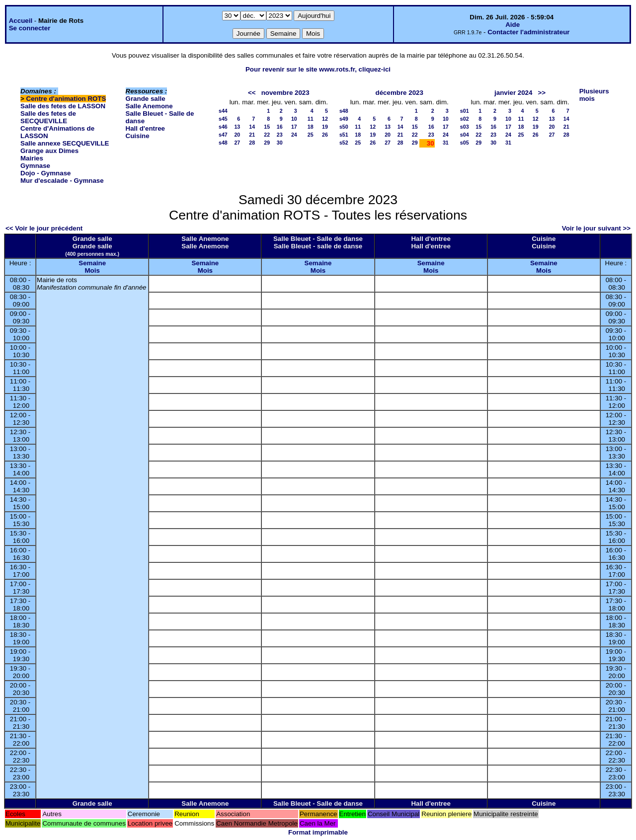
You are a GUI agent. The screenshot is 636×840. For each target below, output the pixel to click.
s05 (465, 143)
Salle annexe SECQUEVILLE (65, 143)
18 (311, 127)
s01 (465, 111)
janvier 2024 (513, 93)
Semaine (92, 263)
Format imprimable (318, 832)
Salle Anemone (149, 106)
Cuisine (138, 136)
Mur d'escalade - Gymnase (62, 181)
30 (280, 143)
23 (280, 135)
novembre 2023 (285, 93)
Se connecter (30, 28)
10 (294, 119)
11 (311, 119)
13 (237, 127)
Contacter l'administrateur (528, 32)
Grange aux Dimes (49, 151)
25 (311, 135)
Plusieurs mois (594, 95)
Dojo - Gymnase (45, 173)
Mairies (32, 158)
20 (237, 135)
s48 (223, 143)
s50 (344, 127)
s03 (465, 127)
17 (294, 127)
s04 (465, 135)
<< (252, 93)
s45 (223, 119)
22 (267, 135)
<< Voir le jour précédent (44, 228)
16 (280, 127)
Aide (513, 25)
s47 (223, 135)
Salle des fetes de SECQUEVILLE (48, 117)
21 (252, 135)
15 (267, 127)
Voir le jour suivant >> (596, 228)
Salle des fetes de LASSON (63, 106)
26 (325, 135)
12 (325, 119)
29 (267, 143)
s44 (223, 111)
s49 (344, 119)
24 (294, 135)
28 (252, 143)
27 (237, 143)
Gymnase (35, 166)
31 (446, 143)
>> (542, 93)
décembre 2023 (399, 93)
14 (252, 127)
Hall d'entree (145, 128)
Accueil (21, 21)
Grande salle (146, 99)
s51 (344, 135)
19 (325, 127)
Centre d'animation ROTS (66, 99)
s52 (344, 143)
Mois (92, 270)
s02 (465, 119)
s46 (223, 127)
